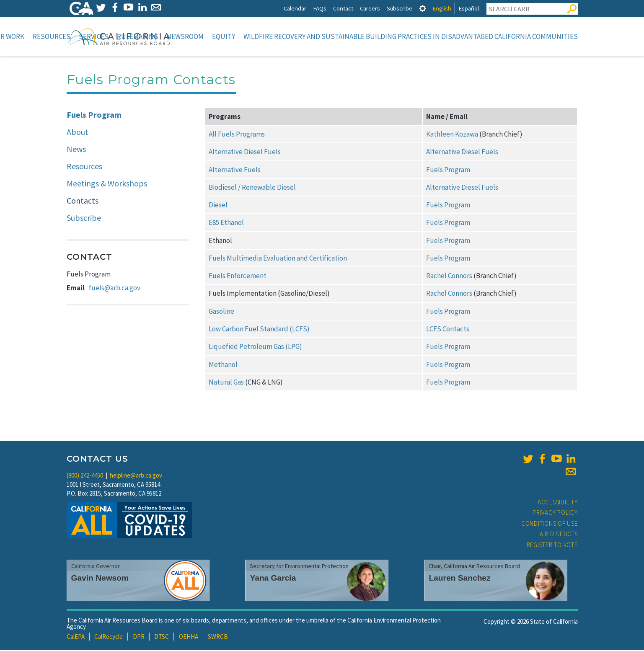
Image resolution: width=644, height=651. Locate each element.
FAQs (320, 8)
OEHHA (189, 637)
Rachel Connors (449, 276)
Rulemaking (137, 36)
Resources (52, 36)
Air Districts (559, 535)
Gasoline (221, 312)
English (442, 8)
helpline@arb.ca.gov (136, 476)
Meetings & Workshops (107, 184)
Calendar (295, 8)
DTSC (162, 637)
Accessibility (558, 503)
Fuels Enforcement (238, 276)
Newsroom (185, 36)
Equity (224, 36)
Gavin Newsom (100, 579)
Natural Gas (226, 383)
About (78, 133)
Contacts (83, 201)
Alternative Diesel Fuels (245, 152)
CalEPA (76, 637)
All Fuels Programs (237, 135)
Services (94, 36)
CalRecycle (109, 637)
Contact (343, 8)
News (76, 150)
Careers (370, 8)
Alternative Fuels (235, 170)
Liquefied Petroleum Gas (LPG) (255, 347)
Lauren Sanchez (459, 579)
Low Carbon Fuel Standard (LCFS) (259, 330)
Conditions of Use (550, 524)
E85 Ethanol (226, 223)
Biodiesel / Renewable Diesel (252, 188)
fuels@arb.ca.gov (115, 289)
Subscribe (400, 8)
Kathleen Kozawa (452, 135)
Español (469, 8)
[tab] (423, 8)
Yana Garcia (273, 579)
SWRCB (218, 637)
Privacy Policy (555, 513)
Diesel (218, 206)
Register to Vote (552, 546)
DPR (139, 637)
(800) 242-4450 (85, 476)
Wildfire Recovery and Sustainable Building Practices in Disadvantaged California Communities (411, 36)
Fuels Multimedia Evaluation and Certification (278, 259)
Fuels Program (94, 115)
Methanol (223, 365)
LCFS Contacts (448, 330)
